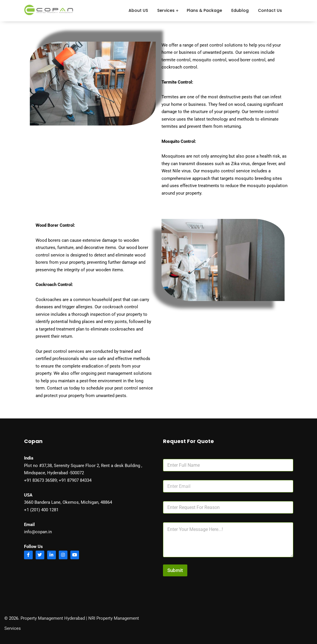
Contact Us (270, 10)
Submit (175, 570)
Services (166, 10)
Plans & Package (204, 10)
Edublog (240, 10)
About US (138, 10)
